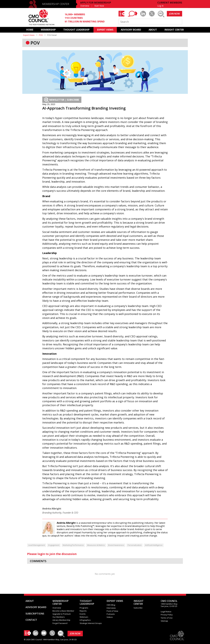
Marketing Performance (73, 545)
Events (83, 614)
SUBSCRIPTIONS (35, 614)
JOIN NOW (174, 14)
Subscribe (138, 608)
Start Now (99, 6)
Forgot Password (60, 623)
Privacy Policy (167, 615)
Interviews (111, 608)
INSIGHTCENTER (139, 602)
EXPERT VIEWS (105, 30)
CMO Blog (111, 605)
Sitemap (164, 621)
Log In (160, 6)
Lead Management (37, 545)
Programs (84, 608)
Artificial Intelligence (154, 545)
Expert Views (29, 35)
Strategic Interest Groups (91, 623)
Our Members (59, 617)
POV (41, 35)
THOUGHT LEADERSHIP (76, 30)
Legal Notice (166, 612)
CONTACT (31, 620)
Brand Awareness (116, 545)
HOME (30, 30)
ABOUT (153, 30)
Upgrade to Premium (62, 614)
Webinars (84, 617)
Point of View (112, 611)
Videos (110, 617)
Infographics (85, 620)
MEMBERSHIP (48, 30)
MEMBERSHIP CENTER (56, 4)
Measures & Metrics (96, 545)
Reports (83, 611)
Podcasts (111, 614)
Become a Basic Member (63, 611)
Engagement (54, 545)
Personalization (135, 545)
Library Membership (61, 620)
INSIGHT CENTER (174, 30)
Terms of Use (167, 618)
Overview (85, 6)
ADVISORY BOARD (131, 30)
